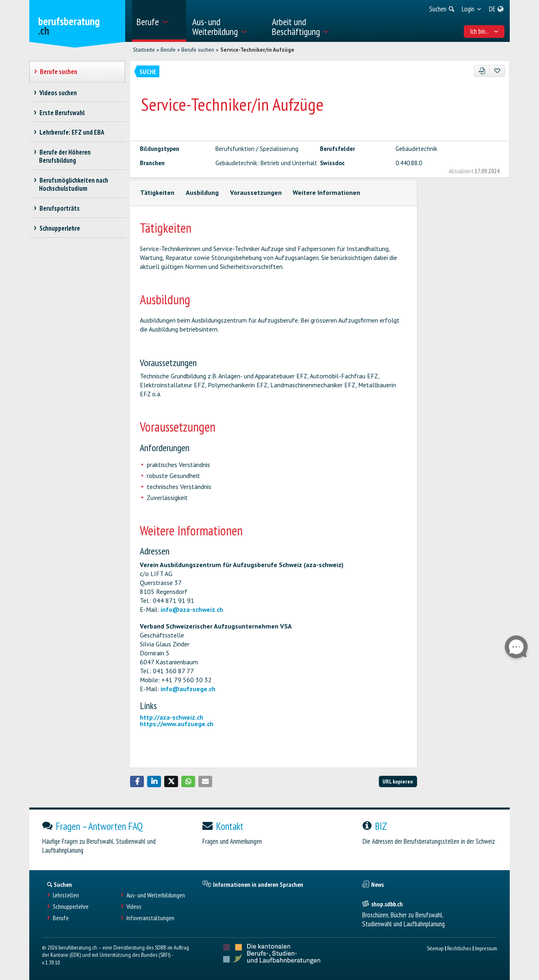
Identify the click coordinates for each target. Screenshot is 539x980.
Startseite (144, 50)
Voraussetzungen (256, 192)
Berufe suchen (198, 50)
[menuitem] (159, 21)
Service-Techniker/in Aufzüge (257, 50)
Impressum (486, 948)
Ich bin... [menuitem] (484, 31)
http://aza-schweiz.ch (172, 717)
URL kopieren (398, 781)
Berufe (168, 50)
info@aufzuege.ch (188, 689)
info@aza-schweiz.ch (192, 609)
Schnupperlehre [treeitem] (60, 228)
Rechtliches (459, 948)
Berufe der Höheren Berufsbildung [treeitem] (65, 156)
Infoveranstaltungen (150, 918)
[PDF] (482, 71)
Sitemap (435, 948)
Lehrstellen (66, 895)
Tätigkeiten (157, 192)
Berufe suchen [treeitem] (58, 72)
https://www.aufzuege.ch (177, 724)
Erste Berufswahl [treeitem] (62, 113)
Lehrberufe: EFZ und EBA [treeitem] (72, 132)
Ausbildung (202, 192)
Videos (134, 907)
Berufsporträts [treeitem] (59, 208)
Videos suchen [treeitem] (58, 93)
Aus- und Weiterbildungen (156, 895)
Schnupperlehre (71, 907)
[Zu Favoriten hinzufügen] (497, 71)
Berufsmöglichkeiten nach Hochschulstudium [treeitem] (74, 184)
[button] (137, 781)
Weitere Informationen (326, 192)
